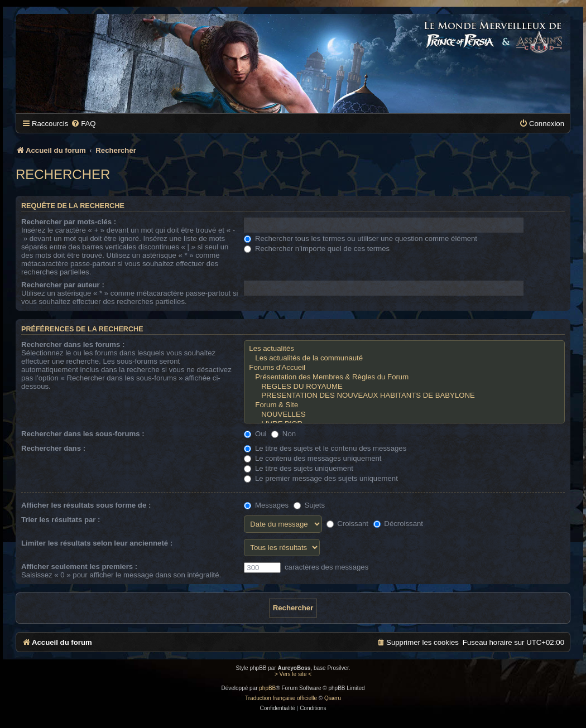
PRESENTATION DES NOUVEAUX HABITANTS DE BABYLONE (404, 396)
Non (284, 434)
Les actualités (404, 349)
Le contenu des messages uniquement (313, 458)
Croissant (347, 524)
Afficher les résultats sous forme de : (86, 505)
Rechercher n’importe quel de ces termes (317, 249)
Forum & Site (404, 405)
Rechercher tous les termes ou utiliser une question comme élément (361, 238)
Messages (266, 505)
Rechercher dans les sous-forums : (83, 434)
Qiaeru (333, 698)
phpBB (267, 688)
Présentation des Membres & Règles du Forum (404, 377)
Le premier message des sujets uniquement (321, 478)
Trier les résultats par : (61, 520)
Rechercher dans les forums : (73, 344)
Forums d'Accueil (404, 368)
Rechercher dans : (53, 448)
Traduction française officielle (281, 698)
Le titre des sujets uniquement (299, 468)
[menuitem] (83, 124)
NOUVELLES (404, 415)
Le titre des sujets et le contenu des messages (325, 448)
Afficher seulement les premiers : (79, 567)
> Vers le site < (293, 674)
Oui (255, 434)
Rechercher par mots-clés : (69, 222)
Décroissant (398, 524)
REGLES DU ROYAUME (404, 387)
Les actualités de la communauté (404, 358)
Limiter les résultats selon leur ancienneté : (97, 543)
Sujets (309, 505)
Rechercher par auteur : (63, 285)
